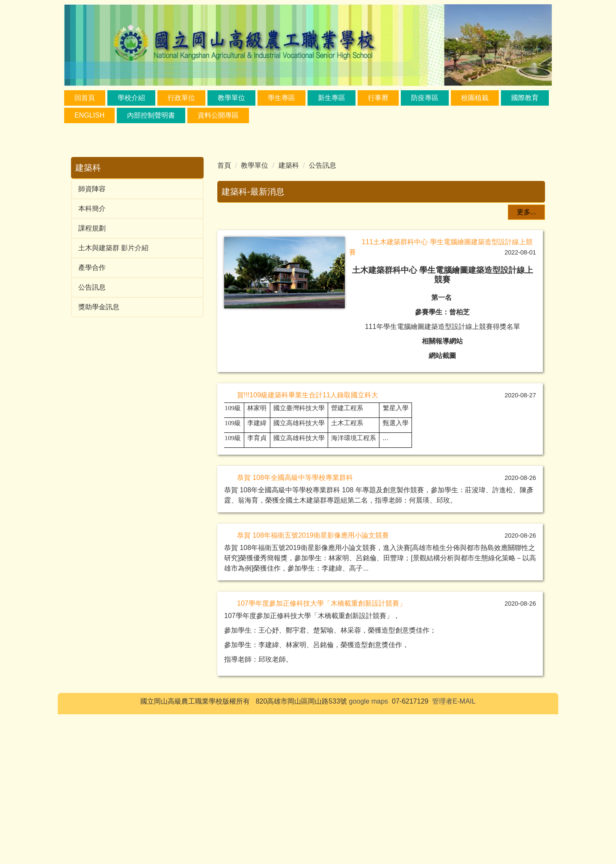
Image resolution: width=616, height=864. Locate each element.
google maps (369, 851)
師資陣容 (92, 189)
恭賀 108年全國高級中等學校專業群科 (295, 627)
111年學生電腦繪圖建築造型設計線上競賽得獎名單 (446, 297)
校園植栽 (475, 98)
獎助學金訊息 (99, 307)
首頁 (224, 165)
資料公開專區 (218, 115)
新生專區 (332, 98)
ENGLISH (89, 115)
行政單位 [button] (181, 98)
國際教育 (525, 98)
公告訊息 (92, 287)
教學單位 (255, 165)
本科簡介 (92, 209)
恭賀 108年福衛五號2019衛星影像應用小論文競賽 (313, 685)
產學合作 (92, 268)
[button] (228, 280)
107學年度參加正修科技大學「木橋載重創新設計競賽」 (321, 753)
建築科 (289, 165)
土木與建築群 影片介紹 (113, 248)
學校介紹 (131, 98)
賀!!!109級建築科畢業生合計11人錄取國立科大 (308, 545)
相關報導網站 (446, 311)
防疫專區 (425, 98)
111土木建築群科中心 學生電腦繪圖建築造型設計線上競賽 (440, 217)
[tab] (350, 348)
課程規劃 (92, 228)
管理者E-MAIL (454, 851)
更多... (526, 362)
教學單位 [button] (231, 98)
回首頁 (85, 98)
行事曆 (378, 98)
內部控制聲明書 (151, 115)
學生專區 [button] (281, 98)
